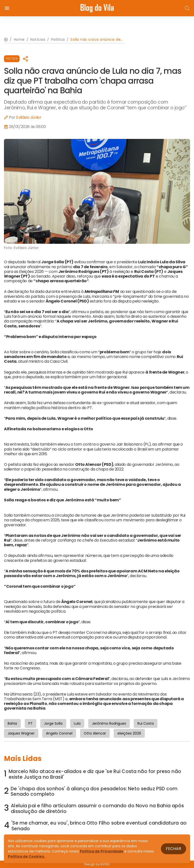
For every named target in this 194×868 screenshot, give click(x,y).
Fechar (173, 849)
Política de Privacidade (102, 851)
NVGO (105, 864)
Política (12, 59)
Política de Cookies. (26, 856)
